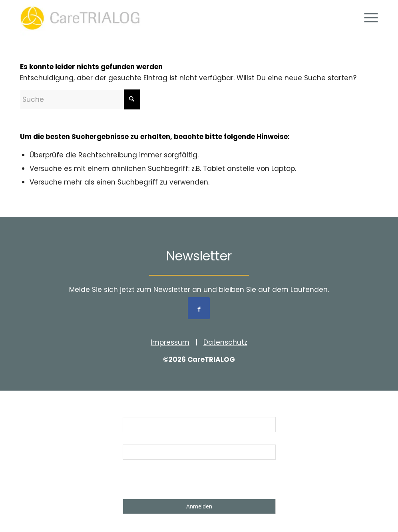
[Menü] (368, 18)
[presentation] (183, 481)
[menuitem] (368, 18)
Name (131, 412)
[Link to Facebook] (199, 308)
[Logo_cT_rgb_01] (83, 18)
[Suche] (80, 99)
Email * (133, 439)
